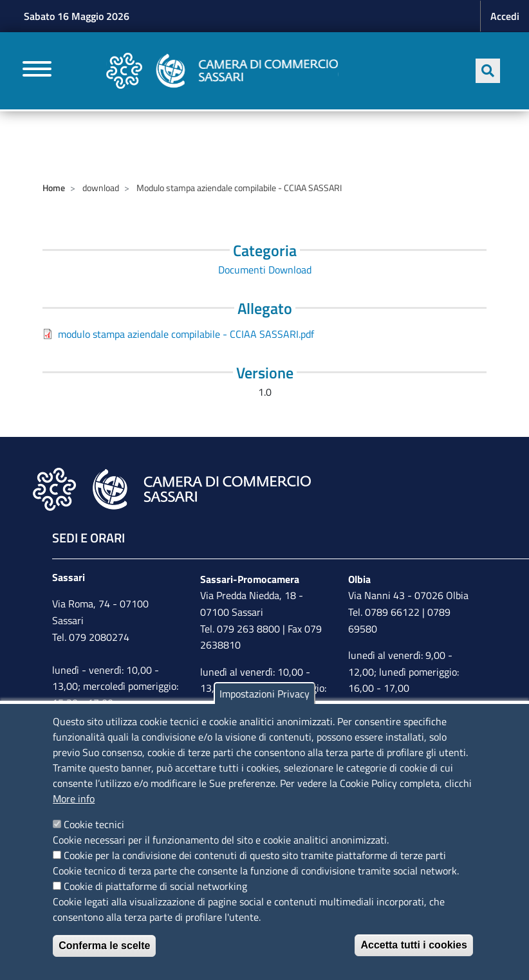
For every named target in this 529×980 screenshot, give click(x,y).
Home (54, 188)
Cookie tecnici (94, 824)
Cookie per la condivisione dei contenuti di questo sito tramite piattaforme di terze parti (255, 855)
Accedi (505, 16)
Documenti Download (265, 270)
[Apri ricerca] (488, 71)
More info (74, 799)
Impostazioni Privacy (264, 694)
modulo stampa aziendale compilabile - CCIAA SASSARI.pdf (186, 334)
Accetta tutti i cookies (413, 945)
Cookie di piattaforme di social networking (155, 886)
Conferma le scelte (104, 946)
